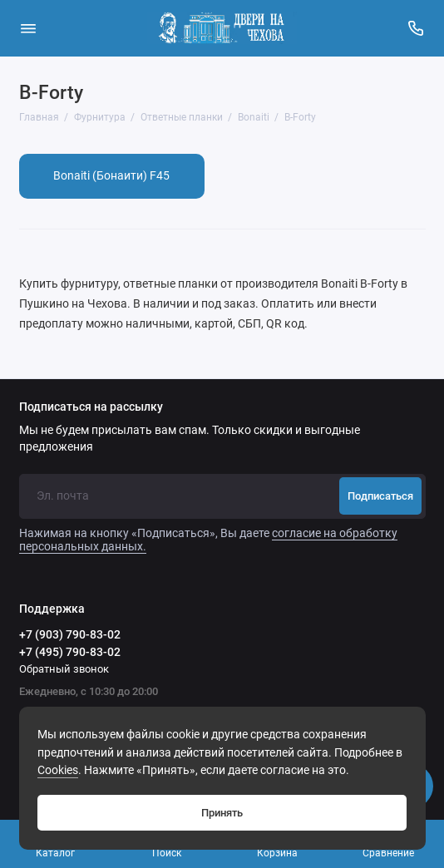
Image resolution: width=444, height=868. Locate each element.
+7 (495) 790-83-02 (70, 652)
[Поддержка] (417, 28)
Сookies (58, 770)
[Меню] (28, 28)
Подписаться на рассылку (91, 407)
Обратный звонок (64, 669)
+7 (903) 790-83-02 (70, 634)
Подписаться (380, 496)
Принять (222, 813)
